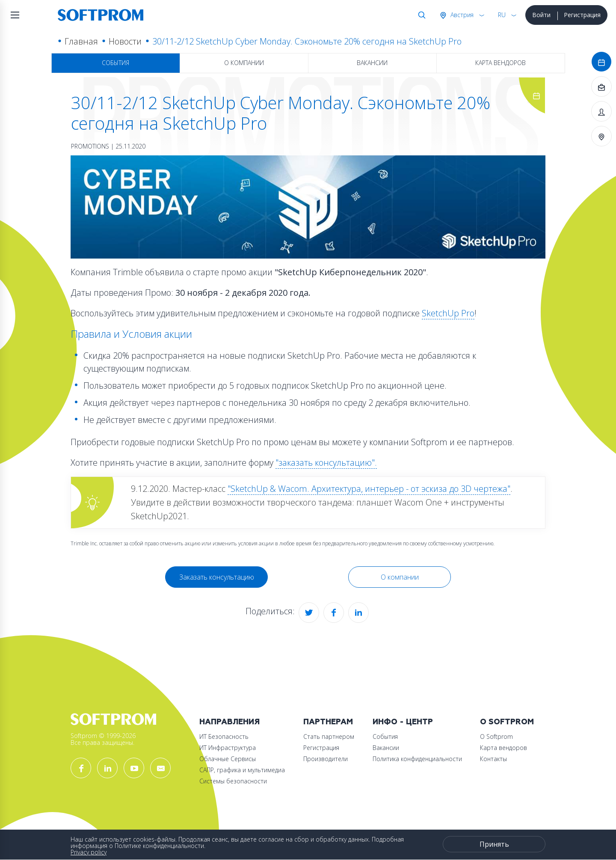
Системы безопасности (233, 781)
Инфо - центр (403, 722)
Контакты (493, 759)
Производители (326, 759)
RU (502, 15)
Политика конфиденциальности (417, 759)
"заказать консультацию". (326, 463)
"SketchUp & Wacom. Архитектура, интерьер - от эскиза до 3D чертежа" (369, 489)
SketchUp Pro (448, 313)
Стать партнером (329, 737)
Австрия (461, 15)
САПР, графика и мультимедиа (242, 770)
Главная (81, 41)
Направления (230, 722)
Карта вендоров (500, 63)
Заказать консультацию (217, 577)
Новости (125, 41)
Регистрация (582, 15)
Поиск (420, 15)
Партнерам (328, 722)
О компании (244, 63)
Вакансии (372, 63)
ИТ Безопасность (224, 737)
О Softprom (507, 722)
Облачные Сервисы (228, 759)
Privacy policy (89, 852)
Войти (541, 15)
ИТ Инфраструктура (228, 748)
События (115, 63)
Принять (494, 844)
